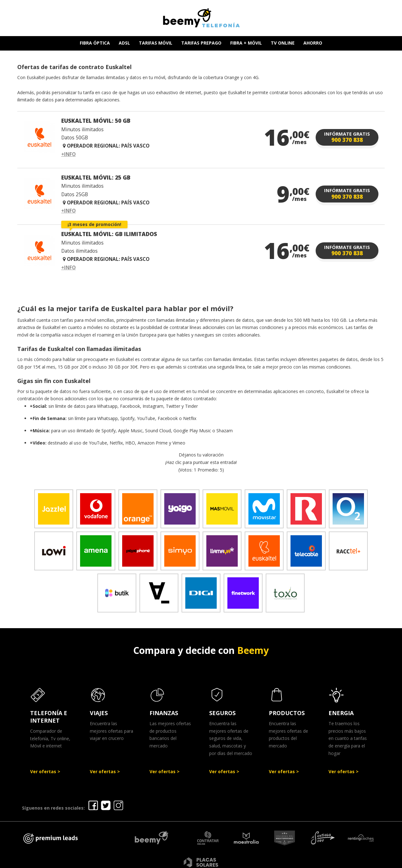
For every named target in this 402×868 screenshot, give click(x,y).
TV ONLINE (283, 43)
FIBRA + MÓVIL (246, 43)
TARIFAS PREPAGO (201, 43)
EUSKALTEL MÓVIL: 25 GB (96, 177)
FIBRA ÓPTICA (95, 43)
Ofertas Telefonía (149, 861)
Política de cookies (293, 861)
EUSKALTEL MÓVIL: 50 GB (96, 121)
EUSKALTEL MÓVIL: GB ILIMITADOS (109, 234)
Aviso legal (191, 861)
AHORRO (313, 43)
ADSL (124, 43)
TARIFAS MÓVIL (156, 43)
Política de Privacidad (237, 861)
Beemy (253, 650)
